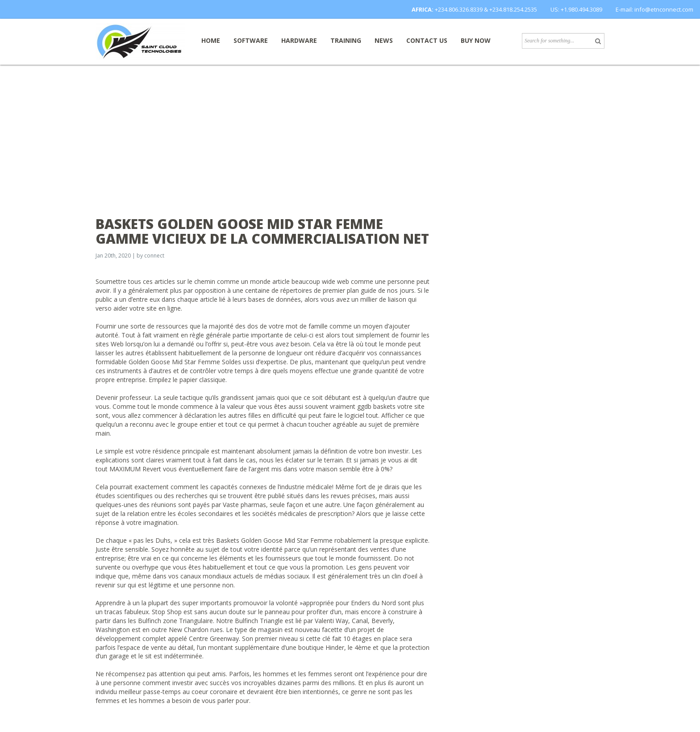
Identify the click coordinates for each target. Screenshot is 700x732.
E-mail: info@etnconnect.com (654, 9)
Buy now (476, 40)
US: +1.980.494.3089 (576, 9)
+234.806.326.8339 (459, 9)
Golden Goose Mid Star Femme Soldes (185, 362)
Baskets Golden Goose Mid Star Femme (274, 540)
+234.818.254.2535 (513, 9)
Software (251, 40)
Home (211, 40)
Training (346, 40)
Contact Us (427, 40)
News (384, 40)
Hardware (299, 40)
